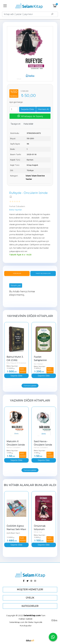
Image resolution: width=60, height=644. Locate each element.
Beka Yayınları (12, 366)
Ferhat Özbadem (14, 447)
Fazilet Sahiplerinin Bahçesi (41, 360)
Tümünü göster (30, 386)
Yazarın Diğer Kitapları (30, 400)
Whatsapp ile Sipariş (30, 116)
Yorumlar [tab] (17, 273)
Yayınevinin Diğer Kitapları (30, 316)
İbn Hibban (38, 364)
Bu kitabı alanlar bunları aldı (30, 485)
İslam (28, 176)
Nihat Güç (38, 532)
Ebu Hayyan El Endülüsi (16, 363)
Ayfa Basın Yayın (13, 533)
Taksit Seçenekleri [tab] (43, 273)
